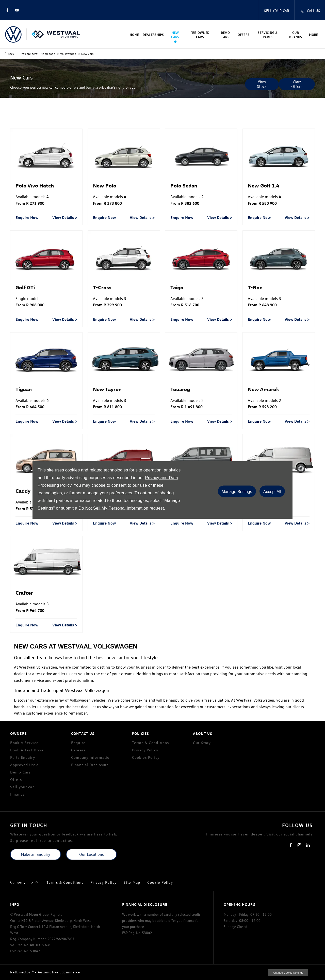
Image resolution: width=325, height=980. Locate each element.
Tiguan (24, 389)
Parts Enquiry (23, 757)
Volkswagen (68, 54)
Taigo (177, 287)
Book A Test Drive (27, 750)
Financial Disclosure (90, 765)
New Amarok (263, 389)
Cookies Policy (146, 757)
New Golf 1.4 (264, 185)
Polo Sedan (184, 185)
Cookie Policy (160, 882)
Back (11, 54)
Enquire (78, 743)
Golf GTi (25, 287)
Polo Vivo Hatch (35, 185)
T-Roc (255, 287)
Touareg (180, 389)
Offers (16, 779)
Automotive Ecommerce (59, 972)
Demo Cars (20, 772)
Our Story (202, 743)
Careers (78, 750)
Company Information (91, 757)
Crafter (24, 592)
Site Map (132, 882)
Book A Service (24, 743)
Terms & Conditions (150, 743)
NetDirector (21, 972)
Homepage (48, 54)
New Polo (105, 185)
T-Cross (102, 287)
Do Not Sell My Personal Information (113, 508)
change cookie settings (288, 973)
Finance (18, 794)
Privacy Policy (145, 750)
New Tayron (107, 389)
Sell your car (22, 787)
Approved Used (24, 765)
